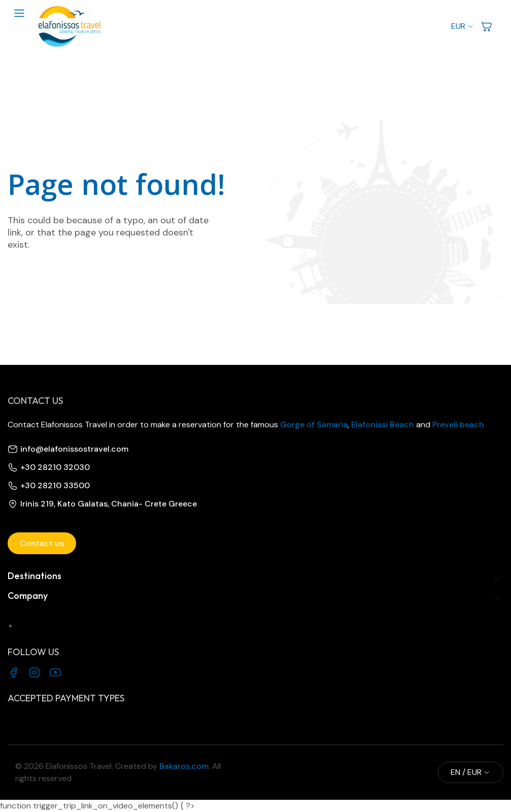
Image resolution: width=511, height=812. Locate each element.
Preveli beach (458, 425)
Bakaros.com (183, 766)
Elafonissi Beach (383, 425)
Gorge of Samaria (314, 425)
